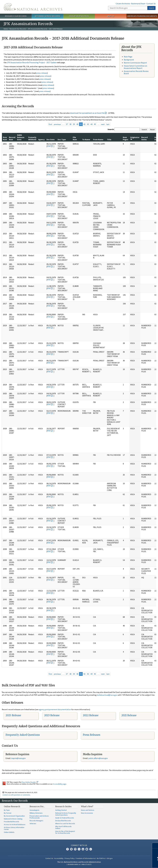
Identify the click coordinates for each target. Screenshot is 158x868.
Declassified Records (63, 821)
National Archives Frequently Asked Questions (66, 814)
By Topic (7, 810)
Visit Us (111, 16)
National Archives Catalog (13, 819)
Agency (41, 139)
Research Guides (63, 806)
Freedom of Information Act (86, 858)
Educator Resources (79, 16)
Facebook (67, 849)
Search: (111, 129)
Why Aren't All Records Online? (63, 827)
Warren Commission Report (135, 63)
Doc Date (51, 139)
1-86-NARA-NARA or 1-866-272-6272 (79, 864)
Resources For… (37, 806)
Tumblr (79, 849)
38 (70, 124)
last (108, 124)
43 (88, 124)
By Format (8, 813)
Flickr (91, 849)
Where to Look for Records (65, 823)
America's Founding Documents (142, 16)
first (50, 124)
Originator (135, 138)
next (103, 124)
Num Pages (126, 138)
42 (84, 124)
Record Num (12, 138)
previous (57, 124)
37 (67, 124)
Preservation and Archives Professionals (39, 817)
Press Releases (92, 735)
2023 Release (52, 715)
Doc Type (62, 139)
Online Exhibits (9, 832)
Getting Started (61, 810)
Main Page (128, 57)
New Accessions (87, 813)
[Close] (155, 846)
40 (77, 124)
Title (109, 139)
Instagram (75, 849)
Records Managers (36, 821)
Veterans (33, 823)
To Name (86, 139)
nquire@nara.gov (19, 758)
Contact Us (151, 4)
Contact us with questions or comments (16, 795)
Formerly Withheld (32, 138)
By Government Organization (14, 816)
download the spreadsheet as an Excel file (87, 113)
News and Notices (88, 810)
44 (91, 124)
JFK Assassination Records (37, 29)
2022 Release (91, 715)
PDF (49, 146)
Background (129, 60)
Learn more (136, 864)
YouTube (83, 849)
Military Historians (36, 813)
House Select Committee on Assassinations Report (135, 67)
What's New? (87, 806)
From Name (98, 139)
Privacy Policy (70, 858)
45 (95, 124)
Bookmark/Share (138, 4)
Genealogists (34, 810)
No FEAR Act (101, 858)
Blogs (87, 849)
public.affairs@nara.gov (98, 758)
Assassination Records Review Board (136, 72)
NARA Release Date (21, 137)
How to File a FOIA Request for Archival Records (65, 832)
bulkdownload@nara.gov (107, 695)
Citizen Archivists (123, 4)
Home (6, 29)
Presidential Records (11, 822)
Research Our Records (16, 16)
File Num (75, 138)
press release (42, 73)
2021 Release (129, 715)
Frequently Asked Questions (23, 735)
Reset (152, 130)
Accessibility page (60, 784)
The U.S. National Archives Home (33, 7)
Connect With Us (79, 845)
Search (151, 8)
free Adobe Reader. (30, 782)
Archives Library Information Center (14, 828)
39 (74, 124)
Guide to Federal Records (65, 818)
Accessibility (59, 858)
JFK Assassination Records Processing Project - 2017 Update (32, 62)
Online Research (12, 806)
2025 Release (13, 715)
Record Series (144, 138)
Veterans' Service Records (47, 16)
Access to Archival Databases (15, 824)
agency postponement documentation (55, 709)
